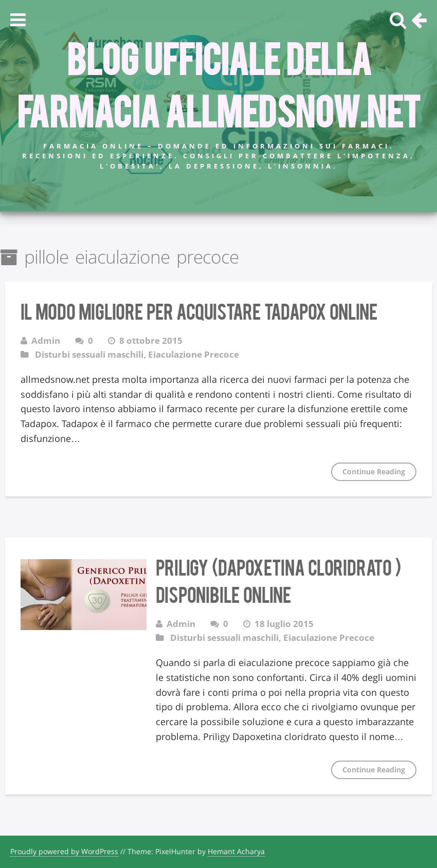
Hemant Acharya (236, 851)
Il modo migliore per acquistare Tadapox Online (199, 310)
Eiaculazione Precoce (194, 354)
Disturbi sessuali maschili (89, 354)
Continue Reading (374, 472)
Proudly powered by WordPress (64, 851)
